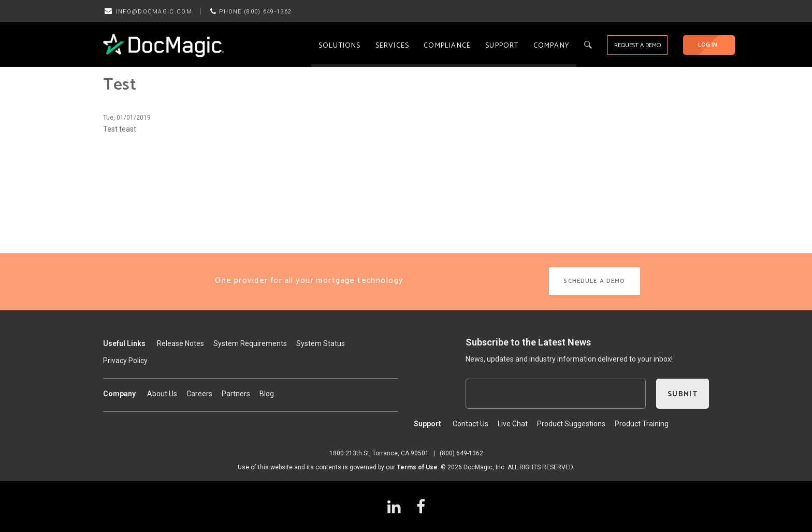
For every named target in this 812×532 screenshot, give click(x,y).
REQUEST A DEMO (637, 45)
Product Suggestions (571, 424)
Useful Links (124, 343)
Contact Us (470, 424)
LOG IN (708, 45)
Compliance (447, 46)
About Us (162, 394)
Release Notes (180, 343)
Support (502, 46)
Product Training (642, 424)
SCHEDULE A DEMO (594, 281)
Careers (199, 394)
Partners (236, 394)
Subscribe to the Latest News (528, 342)
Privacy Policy (125, 361)
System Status (321, 343)
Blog (267, 394)
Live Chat (513, 424)
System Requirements (250, 343)
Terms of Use (417, 467)
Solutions (340, 46)
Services (393, 46)
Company (551, 46)
